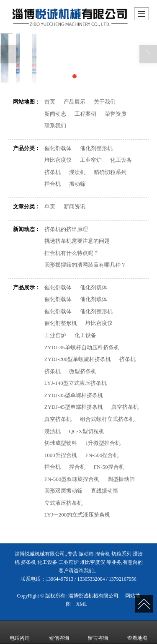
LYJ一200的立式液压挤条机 (77, 515)
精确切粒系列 (110, 172)
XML (82, 604)
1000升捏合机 (61, 455)
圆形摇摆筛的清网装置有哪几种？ (85, 265)
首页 (50, 102)
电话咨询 (20, 632)
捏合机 (53, 184)
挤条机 (53, 172)
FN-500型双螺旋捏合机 (72, 479)
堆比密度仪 (58, 160)
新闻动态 (55, 114)
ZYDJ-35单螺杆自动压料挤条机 (82, 347)
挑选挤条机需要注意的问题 (77, 241)
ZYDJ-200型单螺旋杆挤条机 (78, 359)
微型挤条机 (83, 371)
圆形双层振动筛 (63, 491)
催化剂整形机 (96, 148)
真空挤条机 (125, 407)
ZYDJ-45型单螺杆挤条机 (74, 407)
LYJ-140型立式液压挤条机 (76, 383)
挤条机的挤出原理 (66, 229)
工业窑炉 (91, 160)
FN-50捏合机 (109, 467)
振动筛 (77, 184)
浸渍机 (77, 172)
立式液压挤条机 (63, 503)
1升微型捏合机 (103, 443)
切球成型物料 (61, 443)
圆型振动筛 (121, 479)
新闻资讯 (75, 206)
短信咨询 (59, 632)
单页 (50, 206)
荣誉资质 (116, 114)
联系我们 (55, 126)
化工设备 (121, 160)
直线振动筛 (104, 491)
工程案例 (85, 114)
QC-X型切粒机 (87, 431)
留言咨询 (98, 632)
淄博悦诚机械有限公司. (94, 596)
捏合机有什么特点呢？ (72, 253)
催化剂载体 (58, 148)
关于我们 (105, 102)
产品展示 (75, 102)
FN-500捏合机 (102, 455)
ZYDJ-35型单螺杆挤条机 (74, 395)
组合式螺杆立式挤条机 (107, 419)
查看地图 (137, 632)
